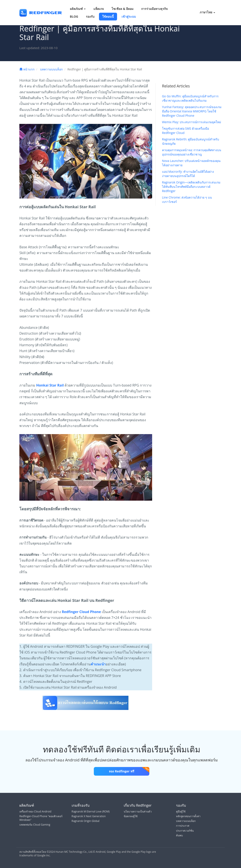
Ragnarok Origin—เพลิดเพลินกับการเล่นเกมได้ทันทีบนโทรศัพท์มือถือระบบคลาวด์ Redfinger (191, 187)
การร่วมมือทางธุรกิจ (154, 9)
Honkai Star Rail (50, 385)
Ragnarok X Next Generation (89, 816)
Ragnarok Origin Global (86, 821)
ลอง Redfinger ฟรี (129, 770)
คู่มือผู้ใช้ (181, 811)
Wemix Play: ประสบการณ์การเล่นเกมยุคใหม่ (192, 122)
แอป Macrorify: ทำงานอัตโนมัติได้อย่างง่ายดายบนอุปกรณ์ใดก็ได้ (188, 174)
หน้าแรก (27, 69)
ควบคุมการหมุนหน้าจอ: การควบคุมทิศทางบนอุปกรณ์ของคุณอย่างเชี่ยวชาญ (192, 152)
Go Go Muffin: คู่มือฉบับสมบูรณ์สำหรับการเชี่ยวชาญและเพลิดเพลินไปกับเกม (190, 98)
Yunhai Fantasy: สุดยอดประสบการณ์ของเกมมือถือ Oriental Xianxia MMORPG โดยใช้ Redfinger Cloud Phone (192, 111)
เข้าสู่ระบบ (129, 16)
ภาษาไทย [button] (205, 12)
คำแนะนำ (98, 664)
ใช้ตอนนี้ (108, 16)
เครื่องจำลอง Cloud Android (35, 811)
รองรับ (90, 16)
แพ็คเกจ (99, 9)
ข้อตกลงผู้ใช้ (131, 816)
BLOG (74, 16)
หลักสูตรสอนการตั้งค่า (188, 816)
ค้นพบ (179, 835)
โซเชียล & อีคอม (122, 9)
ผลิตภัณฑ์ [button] (78, 9)
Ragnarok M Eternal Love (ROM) (91, 811)
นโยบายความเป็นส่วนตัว (138, 811)
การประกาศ (183, 826)
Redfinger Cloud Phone (81, 612)
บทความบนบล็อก (51, 69)
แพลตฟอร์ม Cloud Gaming (35, 825)
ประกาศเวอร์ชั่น (185, 831)
